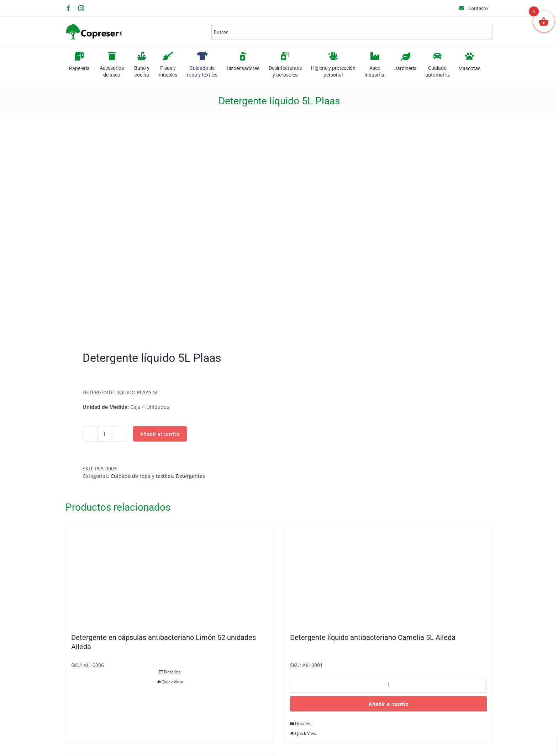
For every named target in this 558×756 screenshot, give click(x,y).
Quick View (172, 682)
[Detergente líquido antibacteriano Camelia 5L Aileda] (388, 575)
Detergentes (190, 476)
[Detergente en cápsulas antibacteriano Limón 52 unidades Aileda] (170, 575)
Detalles (172, 672)
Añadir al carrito (160, 434)
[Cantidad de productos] (104, 434)
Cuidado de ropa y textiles (142, 476)
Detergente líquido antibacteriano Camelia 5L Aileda (373, 637)
